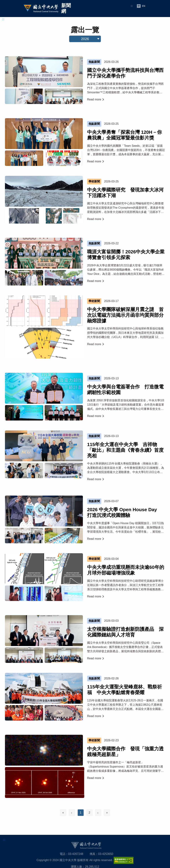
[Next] (98, 813)
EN (144, 6)
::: (132, 6)
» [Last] (107, 813)
